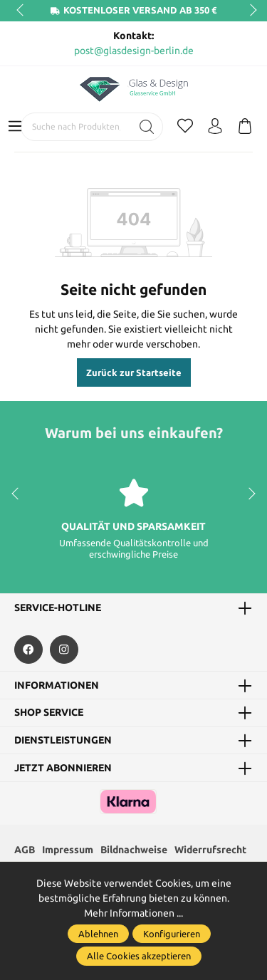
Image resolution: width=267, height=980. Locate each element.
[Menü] (15, 127)
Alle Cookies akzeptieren (139, 956)
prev (21, 11)
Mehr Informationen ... (133, 913)
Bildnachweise (134, 850)
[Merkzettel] (185, 127)
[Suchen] (147, 127)
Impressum (68, 850)
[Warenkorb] (245, 127)
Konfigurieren (172, 934)
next (249, 11)
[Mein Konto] (215, 127)
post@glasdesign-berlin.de (134, 51)
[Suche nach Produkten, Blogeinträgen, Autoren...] (76, 127)
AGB (25, 850)
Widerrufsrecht (210, 850)
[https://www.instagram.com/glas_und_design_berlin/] (64, 650)
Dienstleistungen (63, 741)
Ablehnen (98, 934)
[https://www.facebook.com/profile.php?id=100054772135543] (28, 650)
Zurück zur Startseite (134, 372)
